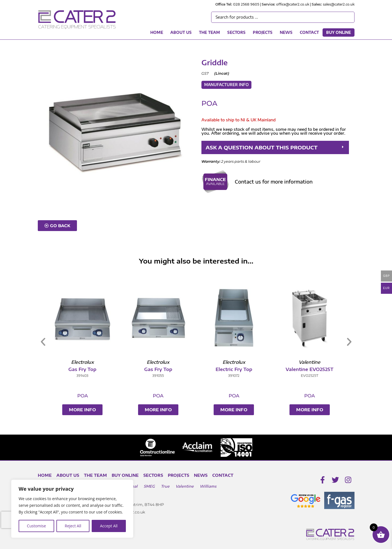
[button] (275, 147)
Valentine (185, 486)
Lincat (222, 73)
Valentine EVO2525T (312, 369)
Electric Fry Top (236, 369)
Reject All (73, 526)
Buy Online (339, 32)
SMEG (149, 486)
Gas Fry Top (85, 369)
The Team (209, 32)
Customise (37, 526)
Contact (309, 32)
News (286, 32)
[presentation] (11, 520)
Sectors (236, 32)
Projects (263, 32)
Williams (208, 486)
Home (157, 32)
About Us (181, 32)
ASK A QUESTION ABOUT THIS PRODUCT (262, 147)
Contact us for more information (274, 182)
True (165, 486)
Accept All (109, 526)
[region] (72, 509)
